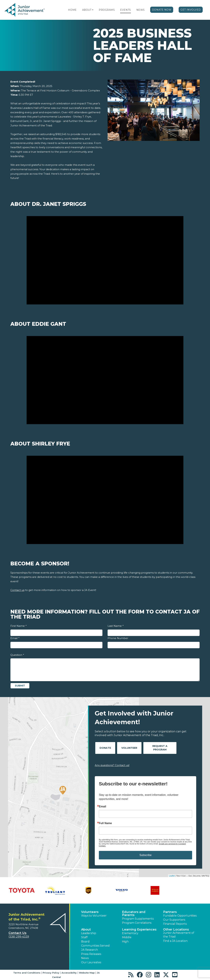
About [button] (86, 930)
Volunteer (129, 748)
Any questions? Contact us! (112, 765)
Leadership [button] (89, 933)
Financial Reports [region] (175, 924)
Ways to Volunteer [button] (94, 916)
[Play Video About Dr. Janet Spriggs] (105, 260)
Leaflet (172, 876)
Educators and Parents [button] (134, 913)
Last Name (115, 626)
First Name (18, 626)
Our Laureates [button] (91, 962)
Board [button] (85, 942)
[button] (93, 10)
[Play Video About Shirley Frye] (105, 500)
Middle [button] (127, 937)
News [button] (85, 958)
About (87, 10)
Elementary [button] (130, 933)
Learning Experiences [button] (139, 930)
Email (15, 638)
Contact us (17, 590)
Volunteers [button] (90, 912)
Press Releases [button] (91, 954)
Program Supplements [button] (138, 919)
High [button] (125, 942)
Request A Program (160, 748)
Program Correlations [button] (137, 923)
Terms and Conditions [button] (27, 973)
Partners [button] (170, 912)
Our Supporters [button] (174, 920)
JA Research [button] (89, 950)
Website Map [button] (87, 973)
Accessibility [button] (69, 973)
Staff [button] (84, 937)
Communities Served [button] (95, 946)
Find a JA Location (175, 941)
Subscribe (145, 855)
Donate (105, 748)
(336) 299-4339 (19, 937)
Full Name (105, 823)
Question (17, 655)
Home (72, 10)
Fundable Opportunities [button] (180, 916)
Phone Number (118, 638)
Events (125, 10)
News (141, 10)
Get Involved (191, 10)
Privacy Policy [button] (51, 973)
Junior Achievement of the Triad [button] (179, 935)
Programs (107, 10)
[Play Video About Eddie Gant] (105, 380)
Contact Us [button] (17, 933)
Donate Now (162, 10)
